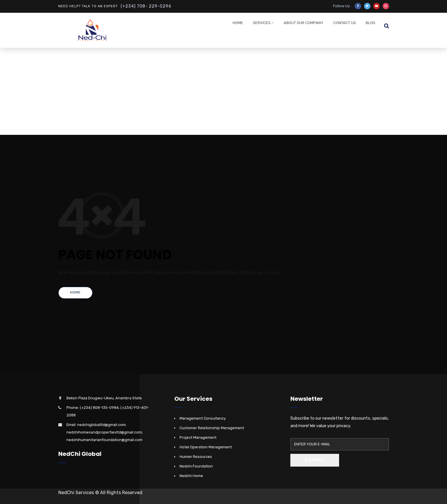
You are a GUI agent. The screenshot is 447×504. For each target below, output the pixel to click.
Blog (371, 23)
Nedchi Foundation (196, 466)
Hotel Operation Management (206, 447)
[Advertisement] (224, 91)
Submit (315, 460)
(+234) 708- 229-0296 (146, 6)
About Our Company (304, 23)
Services (262, 23)
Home (238, 23)
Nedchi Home (191, 476)
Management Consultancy (203, 418)
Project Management (198, 437)
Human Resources (196, 457)
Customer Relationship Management (212, 428)
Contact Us (345, 23)
